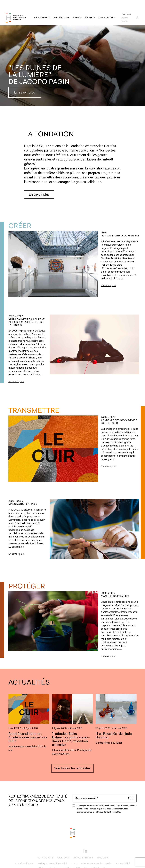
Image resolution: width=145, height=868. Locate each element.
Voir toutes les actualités (72, 758)
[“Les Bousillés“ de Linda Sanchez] (116, 715)
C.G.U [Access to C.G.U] (74, 854)
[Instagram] (68, 841)
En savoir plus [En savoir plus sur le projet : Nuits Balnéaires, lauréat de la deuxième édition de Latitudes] (16, 372)
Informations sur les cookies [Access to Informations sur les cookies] (97, 854)
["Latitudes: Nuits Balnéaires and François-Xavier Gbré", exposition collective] (72, 715)
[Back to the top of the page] (72, 823)
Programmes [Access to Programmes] (61, 8)
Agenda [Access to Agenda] (77, 8)
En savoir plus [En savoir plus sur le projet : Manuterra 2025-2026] (109, 646)
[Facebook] (60, 841)
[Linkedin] (85, 841)
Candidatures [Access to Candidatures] (106, 8)
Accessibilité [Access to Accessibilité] (123, 854)
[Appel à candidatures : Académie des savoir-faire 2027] (29, 715)
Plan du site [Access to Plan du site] (45, 848)
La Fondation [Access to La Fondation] (42, 8)
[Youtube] (77, 841)
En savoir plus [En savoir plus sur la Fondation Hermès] (39, 185)
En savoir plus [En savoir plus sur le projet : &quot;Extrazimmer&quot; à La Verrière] (109, 276)
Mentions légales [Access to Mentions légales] (25, 854)
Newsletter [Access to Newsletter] (126, 4)
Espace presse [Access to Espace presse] (125, 10)
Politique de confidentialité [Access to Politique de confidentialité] (52, 854)
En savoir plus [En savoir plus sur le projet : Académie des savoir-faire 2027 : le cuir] (109, 456)
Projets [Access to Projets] (90, 8)
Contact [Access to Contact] (63, 848)
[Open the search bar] (137, 8)
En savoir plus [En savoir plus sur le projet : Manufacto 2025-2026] (16, 544)
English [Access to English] (103, 848)
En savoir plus (25, 83)
